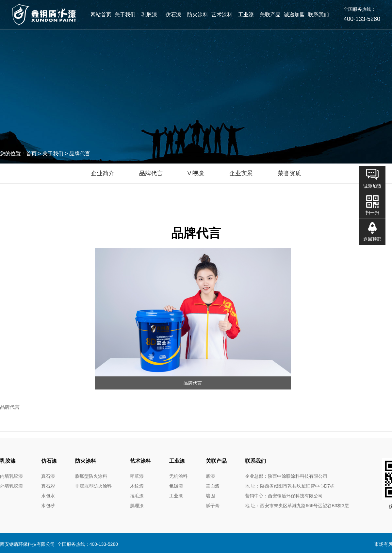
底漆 (210, 476)
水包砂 (48, 506)
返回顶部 (372, 239)
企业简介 (103, 173)
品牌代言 (151, 173)
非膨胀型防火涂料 (93, 486)
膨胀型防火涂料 (91, 476)
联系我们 (318, 15)
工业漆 (246, 15)
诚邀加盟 (294, 15)
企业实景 (241, 173)
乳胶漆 (149, 15)
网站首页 (101, 15)
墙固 (210, 496)
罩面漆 (213, 486)
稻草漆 (137, 476)
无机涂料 (178, 476)
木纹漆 (137, 486)
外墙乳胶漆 (11, 486)
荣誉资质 (289, 173)
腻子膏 (213, 506)
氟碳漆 (176, 486)
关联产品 (270, 15)
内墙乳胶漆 (11, 476)
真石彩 (48, 486)
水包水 (48, 496)
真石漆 (48, 476)
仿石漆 (173, 15)
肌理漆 (137, 506)
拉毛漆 (137, 496)
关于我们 (125, 15)
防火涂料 (198, 15)
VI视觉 (196, 173)
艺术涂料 (222, 15)
